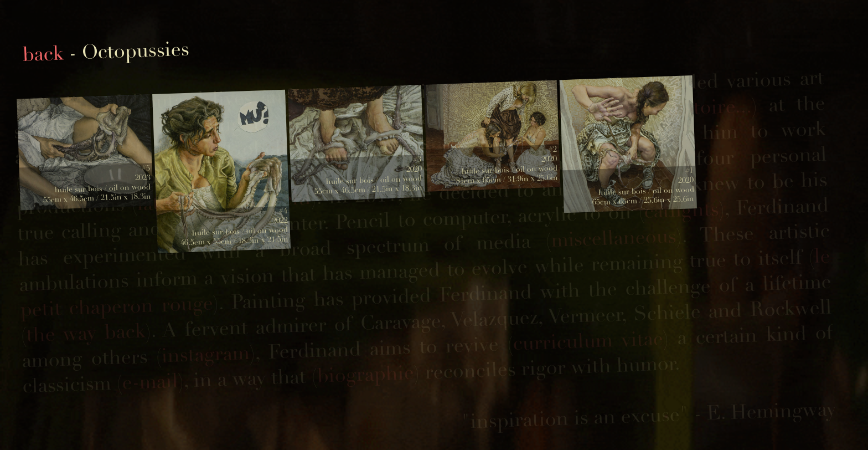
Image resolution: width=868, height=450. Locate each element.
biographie (365, 374)
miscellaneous (613, 238)
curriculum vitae (588, 341)
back (43, 54)
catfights (681, 210)
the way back (86, 333)
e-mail (150, 382)
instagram (205, 354)
